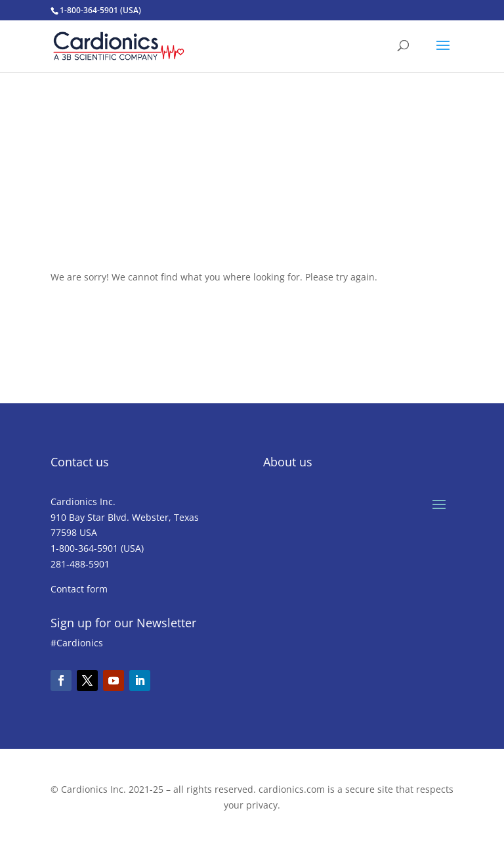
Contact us (80, 462)
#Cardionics (77, 643)
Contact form (79, 589)
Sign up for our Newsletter (123, 623)
